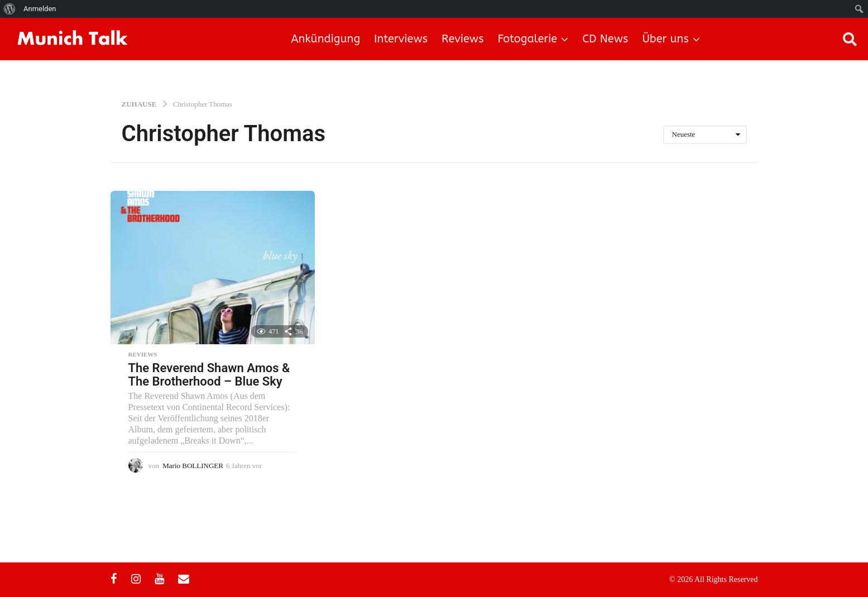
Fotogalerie (528, 39)
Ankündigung (325, 39)
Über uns (665, 39)
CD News (605, 39)
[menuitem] (10, 9)
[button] (850, 39)
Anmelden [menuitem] (40, 9)
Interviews (401, 39)
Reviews (462, 39)
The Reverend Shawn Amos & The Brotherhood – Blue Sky (209, 375)
